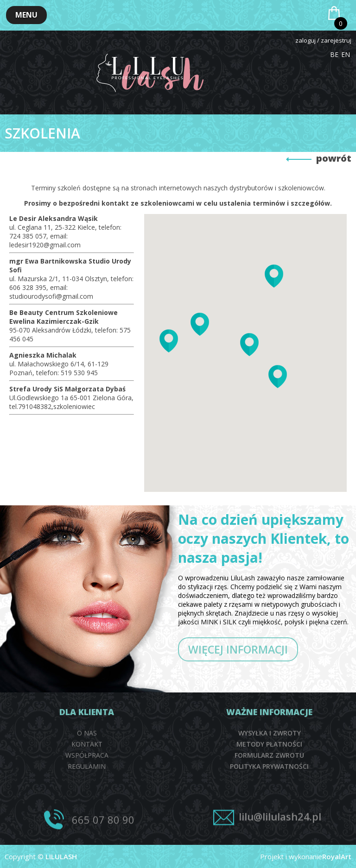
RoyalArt (337, 856)
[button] (26, 15)
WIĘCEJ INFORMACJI (238, 649)
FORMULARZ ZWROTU (269, 818)
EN (346, 54)
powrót (334, 158)
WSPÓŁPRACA (87, 818)
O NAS (87, 796)
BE (334, 54)
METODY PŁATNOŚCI (269, 807)
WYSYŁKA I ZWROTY (270, 796)
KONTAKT (87, 807)
